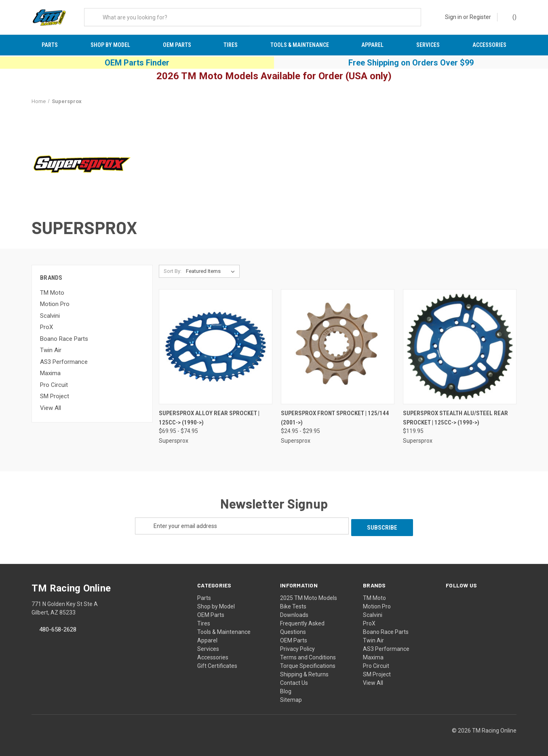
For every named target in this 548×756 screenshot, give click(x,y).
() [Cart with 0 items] (511, 17)
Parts (50, 45)
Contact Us (294, 683)
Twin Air (51, 352)
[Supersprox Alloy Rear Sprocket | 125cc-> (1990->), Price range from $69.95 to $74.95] (216, 349)
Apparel (372, 45)
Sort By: (173, 273)
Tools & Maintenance (300, 45)
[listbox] (212, 273)
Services (428, 45)
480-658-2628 (58, 630)
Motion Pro (55, 306)
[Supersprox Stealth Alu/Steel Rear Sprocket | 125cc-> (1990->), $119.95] (460, 349)
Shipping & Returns (304, 674)
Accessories (489, 45)
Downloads (294, 615)
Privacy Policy (297, 649)
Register (480, 17)
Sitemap (291, 700)
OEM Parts (177, 45)
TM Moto (52, 294)
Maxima (50, 375)
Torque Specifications (308, 666)
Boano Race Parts (64, 340)
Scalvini (50, 317)
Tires (231, 45)
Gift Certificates (217, 666)
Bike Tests (293, 606)
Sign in (453, 17)
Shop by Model (110, 45)
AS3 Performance (64, 363)
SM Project (55, 398)
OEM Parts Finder (137, 64)
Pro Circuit (54, 386)
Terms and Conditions (308, 657)
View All (51, 410)
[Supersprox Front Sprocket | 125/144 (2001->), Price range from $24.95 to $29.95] (338, 349)
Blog (286, 691)
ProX (46, 329)
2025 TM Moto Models (309, 598)
